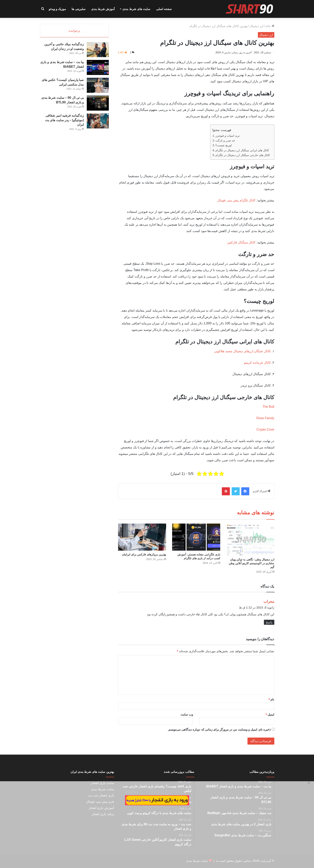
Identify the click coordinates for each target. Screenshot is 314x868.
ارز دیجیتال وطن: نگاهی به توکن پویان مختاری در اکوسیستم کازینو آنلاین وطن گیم (251, 563)
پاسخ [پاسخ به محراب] (269, 622)
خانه (270, 26)
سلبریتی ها (79, 9)
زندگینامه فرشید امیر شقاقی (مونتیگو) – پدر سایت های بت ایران (65, 121)
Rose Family (265, 418)
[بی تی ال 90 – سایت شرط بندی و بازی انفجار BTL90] (98, 104)
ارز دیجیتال (256, 26)
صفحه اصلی (164, 9)
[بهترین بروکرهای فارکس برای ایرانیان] (142, 537)
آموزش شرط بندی (103, 9)
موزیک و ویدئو (57, 9)
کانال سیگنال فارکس (241, 242)
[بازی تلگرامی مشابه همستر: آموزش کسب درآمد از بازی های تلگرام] (196, 537)
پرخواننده (74, 31)
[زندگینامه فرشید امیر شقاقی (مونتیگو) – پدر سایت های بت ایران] (98, 122)
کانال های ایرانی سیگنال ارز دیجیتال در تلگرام (242, 150)
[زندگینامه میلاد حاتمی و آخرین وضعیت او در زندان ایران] (98, 51)
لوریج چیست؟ (224, 145)
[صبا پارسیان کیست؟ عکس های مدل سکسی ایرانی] (98, 87)
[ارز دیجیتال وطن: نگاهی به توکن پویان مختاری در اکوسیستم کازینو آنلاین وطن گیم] (250, 540)
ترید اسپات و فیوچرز (228, 136)
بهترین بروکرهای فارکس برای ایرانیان (144, 554)
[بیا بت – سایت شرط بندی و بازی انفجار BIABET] (98, 69)
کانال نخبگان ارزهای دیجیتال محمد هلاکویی (242, 351)
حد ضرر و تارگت (225, 140)
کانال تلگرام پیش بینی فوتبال (236, 200)
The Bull (268, 407)
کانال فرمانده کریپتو (257, 363)
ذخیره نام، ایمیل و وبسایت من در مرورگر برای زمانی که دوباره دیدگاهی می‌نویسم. (219, 729)
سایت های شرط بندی (136, 9)
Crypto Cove (265, 429)
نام (271, 699)
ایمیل (270, 714)
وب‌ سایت (187, 714)
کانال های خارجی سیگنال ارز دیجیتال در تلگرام (243, 155)
